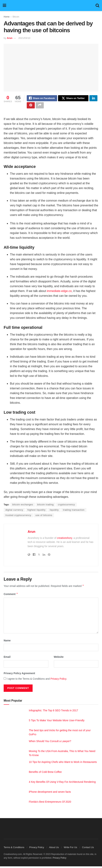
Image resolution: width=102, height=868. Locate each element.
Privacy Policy (58, 680)
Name (7, 642)
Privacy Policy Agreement (19, 675)
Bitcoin (16, 17)
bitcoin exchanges (23, 506)
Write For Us (70, 849)
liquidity (54, 511)
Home (7, 17)
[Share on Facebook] (42, 99)
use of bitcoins (44, 517)
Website (59, 658)
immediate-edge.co (59, 292)
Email (7, 658)
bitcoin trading (46, 506)
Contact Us (88, 849)
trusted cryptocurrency (18, 517)
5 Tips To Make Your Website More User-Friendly (57, 722)
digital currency (14, 511)
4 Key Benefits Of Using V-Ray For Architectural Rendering (62, 783)
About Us (54, 849)
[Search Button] (97, 6)
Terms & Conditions (14, 849)
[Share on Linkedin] (93, 99)
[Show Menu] (4, 6)
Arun (10, 38)
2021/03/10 (24, 38)
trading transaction (74, 511)
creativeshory (64, 540)
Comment (11, 596)
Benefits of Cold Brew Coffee (45, 773)
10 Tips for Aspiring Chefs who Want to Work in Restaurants (63, 763)
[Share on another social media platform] (40, 107)
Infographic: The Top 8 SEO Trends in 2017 (54, 712)
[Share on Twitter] (73, 99)
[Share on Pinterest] (31, 107)
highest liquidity (37, 511)
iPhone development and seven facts (50, 793)
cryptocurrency (66, 506)
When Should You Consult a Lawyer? (50, 743)
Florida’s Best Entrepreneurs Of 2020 (50, 803)
